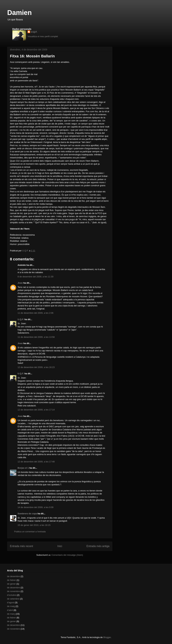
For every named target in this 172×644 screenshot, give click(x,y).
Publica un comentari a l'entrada (30, 532)
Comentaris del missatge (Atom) (67, 555)
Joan (20, 283)
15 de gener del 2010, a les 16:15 (34, 525)
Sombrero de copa (27, 514)
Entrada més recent (22, 546)
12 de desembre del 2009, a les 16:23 (36, 367)
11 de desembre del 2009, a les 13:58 (36, 337)
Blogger (107, 637)
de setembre (13, 599)
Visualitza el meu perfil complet (43, 36)
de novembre (14, 591)
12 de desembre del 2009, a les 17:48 (36, 462)
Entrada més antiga (98, 546)
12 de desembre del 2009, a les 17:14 (36, 410)
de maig (11, 606)
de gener (11, 584)
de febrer (12, 580)
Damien (20, 13)
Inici (60, 546)
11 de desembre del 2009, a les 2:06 (36, 313)
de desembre (14, 576)
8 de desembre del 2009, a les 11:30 (36, 277)
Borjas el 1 (23, 468)
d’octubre (12, 595)
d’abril (10, 610)
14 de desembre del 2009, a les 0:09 (36, 507)
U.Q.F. (34, 32)
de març (11, 614)
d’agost (11, 602)
